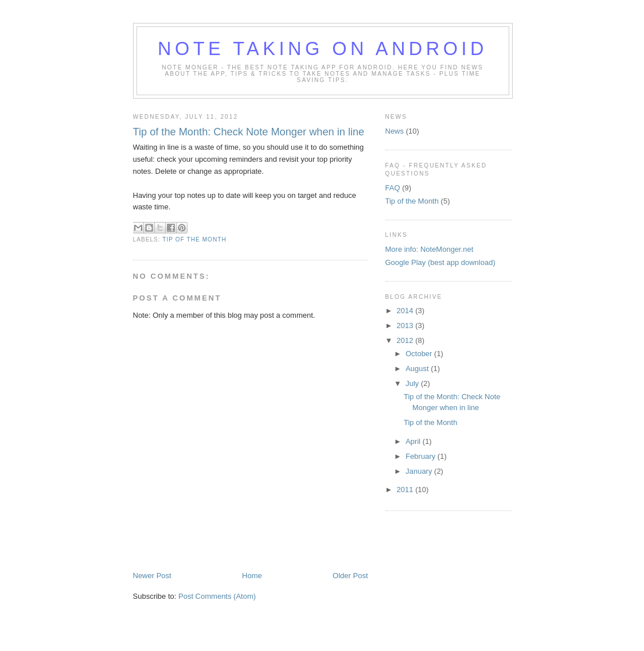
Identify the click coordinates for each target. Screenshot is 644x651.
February (421, 456)
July (413, 383)
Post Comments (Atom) (217, 596)
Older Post (350, 576)
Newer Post (152, 576)
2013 (406, 325)
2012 (406, 340)
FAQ (393, 188)
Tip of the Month (194, 239)
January (420, 471)
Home (252, 576)
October (420, 354)
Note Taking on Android (323, 49)
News (395, 131)
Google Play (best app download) (440, 262)
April (414, 441)
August (418, 369)
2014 (406, 311)
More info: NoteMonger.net (430, 249)
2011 (406, 490)
